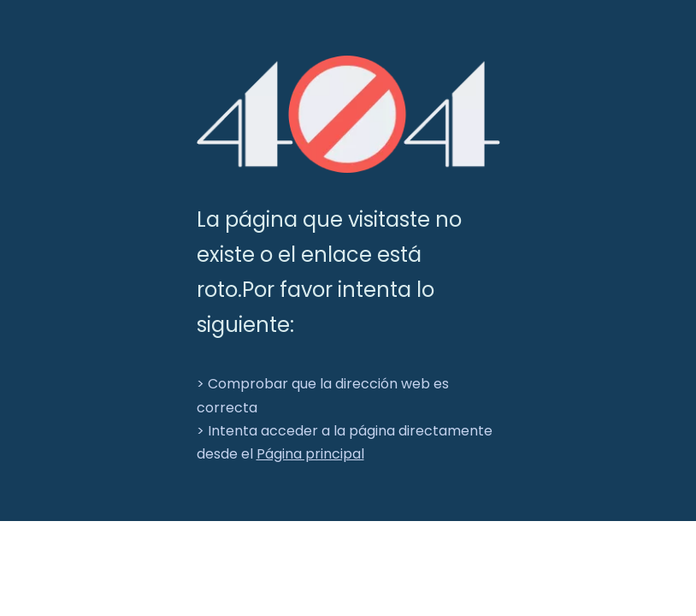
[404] (348, 114)
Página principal (310, 454)
